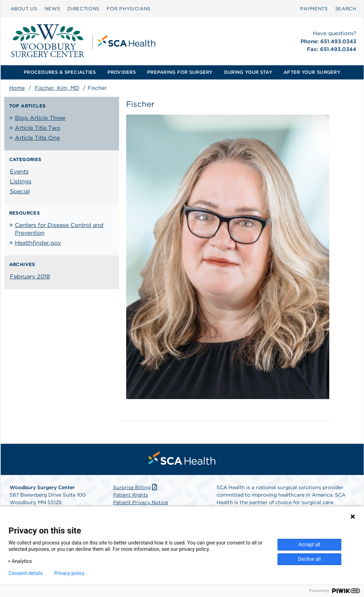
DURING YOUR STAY (248, 72)
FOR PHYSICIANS (129, 9)
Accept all (309, 545)
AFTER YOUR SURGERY (312, 72)
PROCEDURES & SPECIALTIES (60, 72)
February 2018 (30, 277)
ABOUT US (24, 9)
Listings (21, 181)
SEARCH (346, 9)
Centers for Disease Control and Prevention (59, 229)
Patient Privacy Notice (141, 502)
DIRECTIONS (83, 9)
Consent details (26, 573)
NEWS (52, 9)
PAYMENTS (314, 9)
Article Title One (37, 138)
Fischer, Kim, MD (57, 88)
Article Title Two (38, 128)
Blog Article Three (40, 118)
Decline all (309, 559)
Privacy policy (69, 573)
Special (20, 191)
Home (17, 88)
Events (19, 172)
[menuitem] (24, 9)
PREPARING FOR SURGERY (180, 72)
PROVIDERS (122, 72)
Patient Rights (131, 495)
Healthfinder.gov (38, 243)
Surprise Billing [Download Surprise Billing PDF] (136, 487)
